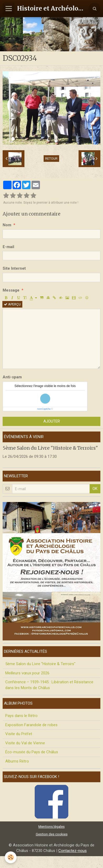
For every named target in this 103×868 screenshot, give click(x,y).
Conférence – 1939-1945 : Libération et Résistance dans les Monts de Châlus (49, 685)
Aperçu (12, 304)
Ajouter (52, 421)
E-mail (8, 247)
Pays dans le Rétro (21, 716)
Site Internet (14, 268)
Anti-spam (12, 377)
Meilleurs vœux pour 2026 (27, 673)
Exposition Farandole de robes (31, 725)
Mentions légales (51, 826)
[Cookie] (11, 857)
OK (95, 489)
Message (11, 290)
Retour (51, 159)
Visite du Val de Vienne (25, 743)
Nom (7, 225)
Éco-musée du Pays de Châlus (32, 752)
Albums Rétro (17, 761)
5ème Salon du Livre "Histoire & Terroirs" (50, 448)
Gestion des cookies (52, 834)
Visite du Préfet (19, 734)
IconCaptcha (44, 409)
